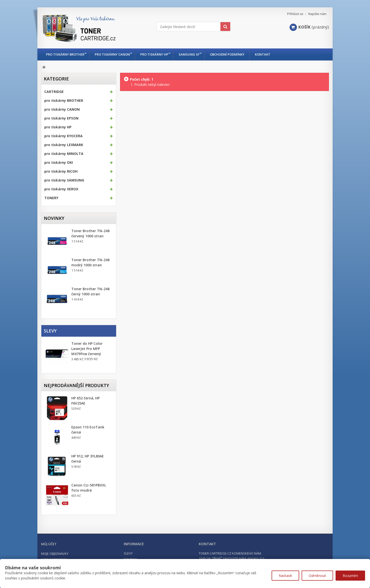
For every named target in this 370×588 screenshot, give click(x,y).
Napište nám (317, 14)
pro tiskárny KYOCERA (63, 136)
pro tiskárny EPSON (61, 118)
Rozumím (350, 576)
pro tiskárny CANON (114, 54)
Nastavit (285, 576)
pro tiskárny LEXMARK (64, 145)
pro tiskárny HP (157, 54)
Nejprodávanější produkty (76, 385)
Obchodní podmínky (232, 54)
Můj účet (49, 544)
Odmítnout (317, 576)
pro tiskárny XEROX (61, 189)
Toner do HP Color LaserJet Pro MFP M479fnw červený (87, 349)
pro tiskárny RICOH (61, 171)
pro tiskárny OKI (59, 163)
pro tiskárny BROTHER (65, 54)
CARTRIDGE (54, 92)
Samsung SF (193, 54)
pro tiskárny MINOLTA (64, 154)
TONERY (51, 198)
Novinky (54, 218)
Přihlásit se (295, 14)
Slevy (50, 331)
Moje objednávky (55, 554)
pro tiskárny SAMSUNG (64, 180)
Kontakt (268, 54)
